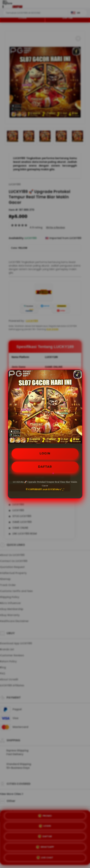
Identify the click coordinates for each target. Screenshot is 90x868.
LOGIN (45, 453)
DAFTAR (45, 467)
